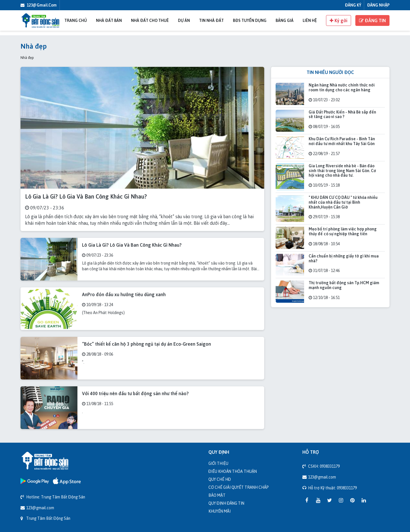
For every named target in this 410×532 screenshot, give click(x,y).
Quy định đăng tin (226, 503)
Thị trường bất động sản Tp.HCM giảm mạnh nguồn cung (344, 285)
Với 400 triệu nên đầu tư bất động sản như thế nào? (135, 393)
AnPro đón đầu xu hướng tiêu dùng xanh (124, 294)
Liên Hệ (310, 20)
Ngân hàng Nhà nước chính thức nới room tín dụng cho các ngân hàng (342, 87)
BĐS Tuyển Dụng (250, 20)
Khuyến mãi (220, 511)
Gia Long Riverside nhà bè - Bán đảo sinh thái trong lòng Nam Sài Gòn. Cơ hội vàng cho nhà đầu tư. (342, 171)
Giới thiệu (218, 463)
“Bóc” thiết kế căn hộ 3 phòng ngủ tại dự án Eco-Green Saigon (146, 344)
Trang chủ (76, 20)
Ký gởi (339, 20)
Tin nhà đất (211, 20)
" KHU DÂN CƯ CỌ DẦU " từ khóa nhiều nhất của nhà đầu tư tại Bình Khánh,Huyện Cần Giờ (343, 202)
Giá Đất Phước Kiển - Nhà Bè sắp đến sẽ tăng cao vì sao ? (342, 114)
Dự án (184, 20)
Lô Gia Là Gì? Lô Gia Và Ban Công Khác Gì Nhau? (86, 196)
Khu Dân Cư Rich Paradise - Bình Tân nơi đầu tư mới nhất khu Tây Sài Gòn (342, 141)
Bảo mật (217, 495)
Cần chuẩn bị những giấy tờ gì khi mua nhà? (344, 258)
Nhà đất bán (109, 20)
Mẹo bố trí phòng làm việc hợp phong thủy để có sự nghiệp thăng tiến (343, 231)
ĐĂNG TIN (372, 20)
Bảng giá (285, 20)
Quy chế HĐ (220, 479)
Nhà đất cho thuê (150, 20)
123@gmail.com (39, 5)
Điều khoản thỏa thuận (233, 471)
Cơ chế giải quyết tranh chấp (239, 487)
